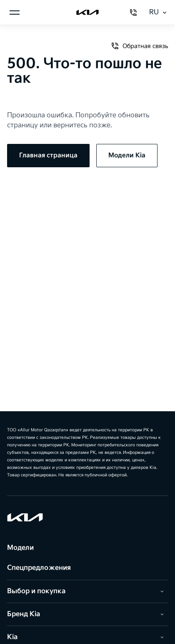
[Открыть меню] (15, 13)
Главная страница (48, 155)
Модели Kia (127, 155)
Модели (20, 548)
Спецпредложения (39, 568)
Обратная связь (139, 46)
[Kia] (87, 13)
